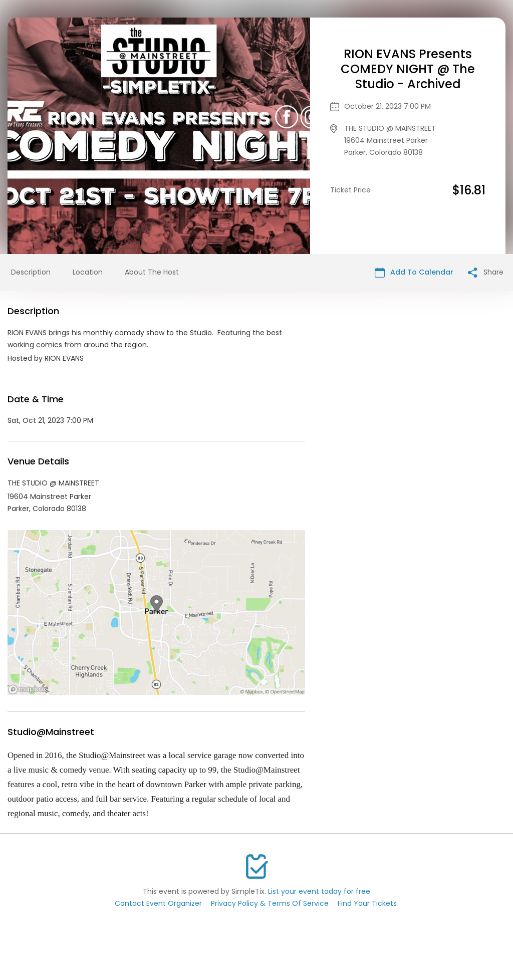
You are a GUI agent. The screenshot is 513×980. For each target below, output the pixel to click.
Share (486, 272)
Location (88, 272)
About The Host (152, 272)
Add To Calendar (414, 272)
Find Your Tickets (367, 903)
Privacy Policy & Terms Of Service (270, 903)
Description (31, 272)
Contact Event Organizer (158, 903)
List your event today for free (319, 891)
